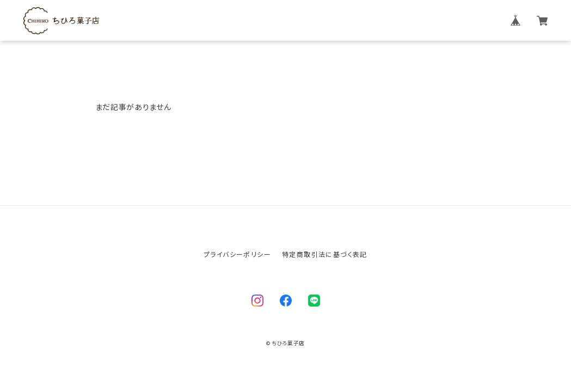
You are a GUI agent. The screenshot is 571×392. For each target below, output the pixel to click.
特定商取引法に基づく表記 (325, 254)
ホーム (239, 20)
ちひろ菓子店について (299, 20)
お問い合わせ (446, 20)
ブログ (400, 20)
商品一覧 (364, 20)
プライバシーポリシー (237, 254)
